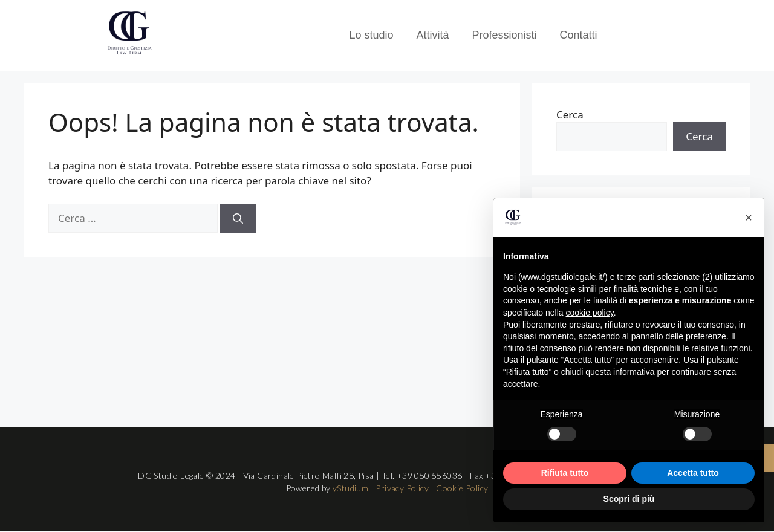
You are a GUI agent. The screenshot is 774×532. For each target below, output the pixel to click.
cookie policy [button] (590, 313)
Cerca (570, 115)
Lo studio (371, 35)
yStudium (350, 488)
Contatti (579, 35)
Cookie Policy (462, 488)
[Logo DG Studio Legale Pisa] (129, 33)
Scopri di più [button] (629, 499)
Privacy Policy (402, 488)
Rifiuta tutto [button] (565, 473)
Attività (432, 35)
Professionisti (505, 35)
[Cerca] (238, 218)
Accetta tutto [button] (693, 473)
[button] (749, 218)
